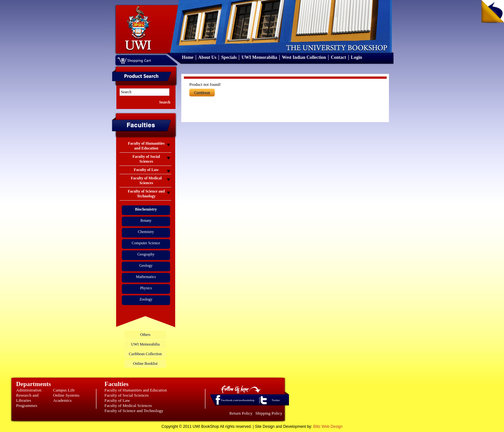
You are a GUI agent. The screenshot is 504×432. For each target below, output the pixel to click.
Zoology (146, 299)
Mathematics (146, 277)
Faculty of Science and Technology (134, 411)
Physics (146, 288)
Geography (146, 254)
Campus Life (64, 390)
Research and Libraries (27, 398)
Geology (146, 265)
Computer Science (146, 243)
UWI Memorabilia (259, 57)
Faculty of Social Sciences (127, 395)
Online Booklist (145, 364)
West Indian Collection (304, 57)
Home (188, 57)
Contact (338, 57)
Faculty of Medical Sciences (128, 405)
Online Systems (66, 395)
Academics (62, 400)
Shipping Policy (269, 413)
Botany (146, 221)
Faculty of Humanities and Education (136, 390)
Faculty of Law (117, 400)
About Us (207, 57)
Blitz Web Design (328, 427)
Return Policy (241, 413)
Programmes (27, 405)
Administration (29, 390)
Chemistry (146, 232)
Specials (229, 57)
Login (357, 57)
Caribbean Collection (145, 354)
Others (145, 335)
